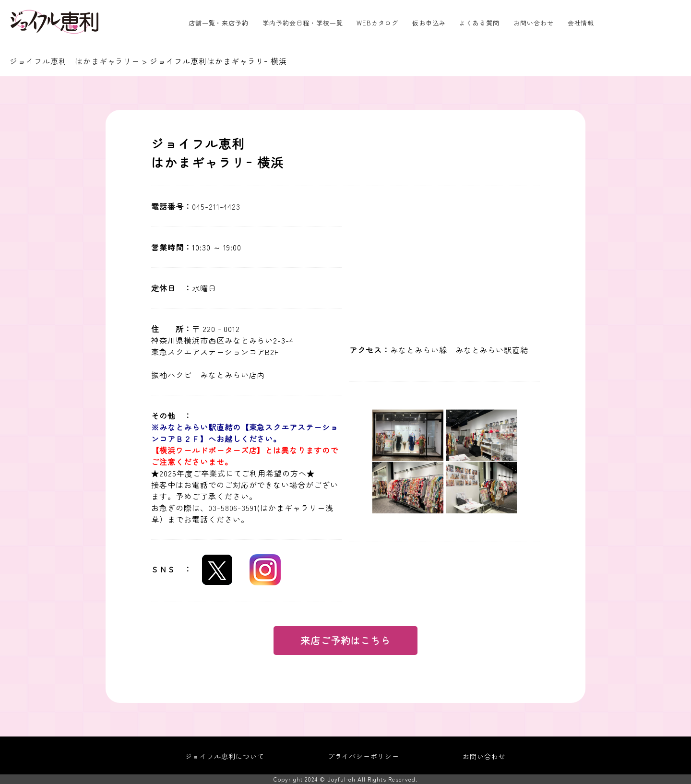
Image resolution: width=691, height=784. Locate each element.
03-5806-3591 (233, 508)
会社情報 (581, 23)
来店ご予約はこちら (346, 640)
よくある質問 (479, 23)
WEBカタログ (377, 23)
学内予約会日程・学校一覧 (303, 23)
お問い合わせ (534, 23)
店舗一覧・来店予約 (219, 23)
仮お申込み (429, 23)
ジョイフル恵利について (225, 756)
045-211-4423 (216, 206)
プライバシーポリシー (364, 756)
